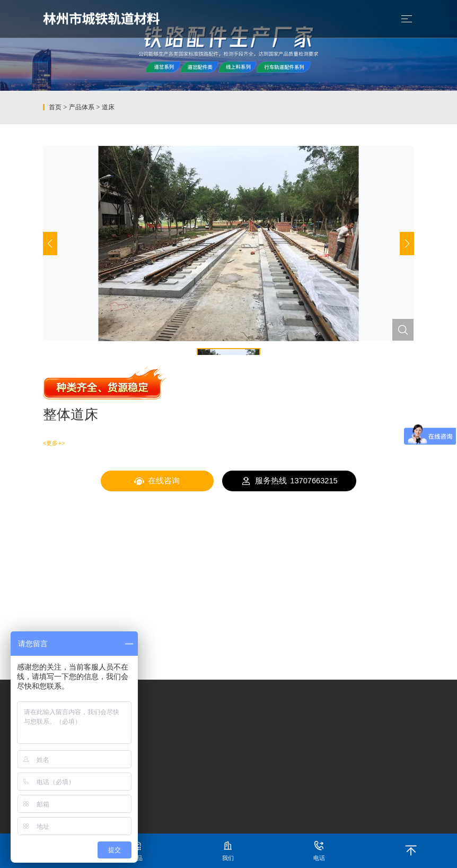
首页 (55, 107)
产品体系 (82, 107)
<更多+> (54, 443)
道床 (108, 107)
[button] (407, 244)
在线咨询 (157, 481)
